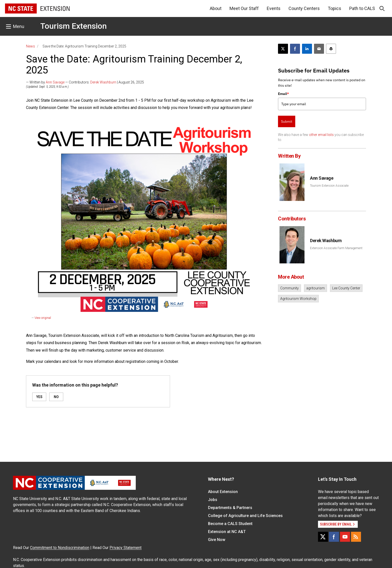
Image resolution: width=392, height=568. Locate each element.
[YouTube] (345, 537)
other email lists (321, 135)
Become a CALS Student (230, 524)
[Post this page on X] (283, 49)
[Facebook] (334, 537)
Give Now (217, 540)
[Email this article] (319, 49)
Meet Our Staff (244, 8)
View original (43, 318)
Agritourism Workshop (298, 299)
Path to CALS (362, 8)
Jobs (213, 500)
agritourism (315, 288)
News (30, 46)
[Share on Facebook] (295, 49)
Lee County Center (346, 288)
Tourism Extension (73, 26)
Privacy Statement (125, 548)
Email (283, 94)
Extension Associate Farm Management (336, 248)
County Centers (304, 8)
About (216, 8)
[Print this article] (331, 49)
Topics (334, 8)
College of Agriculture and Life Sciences (245, 516)
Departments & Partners (230, 508)
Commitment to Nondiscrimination (60, 548)
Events (274, 8)
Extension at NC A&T (227, 532)
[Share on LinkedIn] (307, 49)
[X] (323, 537)
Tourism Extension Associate (329, 186)
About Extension (223, 492)
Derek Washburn (103, 82)
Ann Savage (55, 82)
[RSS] (356, 537)
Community (289, 288)
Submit (287, 121)
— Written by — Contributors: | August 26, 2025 (85, 82)
